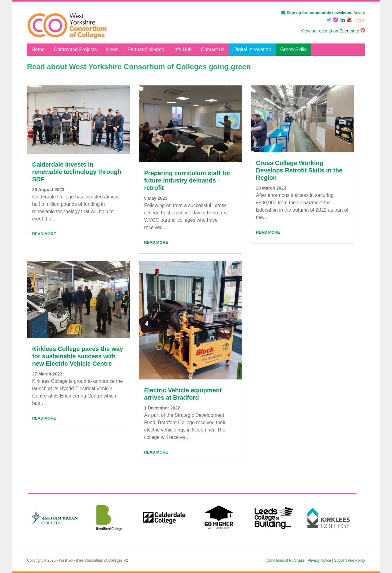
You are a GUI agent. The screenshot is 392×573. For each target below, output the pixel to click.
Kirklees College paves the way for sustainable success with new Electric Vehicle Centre (78, 356)
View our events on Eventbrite (333, 31)
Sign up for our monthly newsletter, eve (323, 13)
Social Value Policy (350, 560)
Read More (44, 234)
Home (38, 49)
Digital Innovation (252, 49)
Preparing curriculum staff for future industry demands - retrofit (187, 180)
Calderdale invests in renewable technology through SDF (77, 172)
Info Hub (182, 49)
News (112, 49)
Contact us (213, 49)
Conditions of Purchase (285, 560)
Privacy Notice (319, 560)
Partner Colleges (146, 49)
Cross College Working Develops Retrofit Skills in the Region (299, 170)
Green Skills (293, 49)
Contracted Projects (75, 49)
